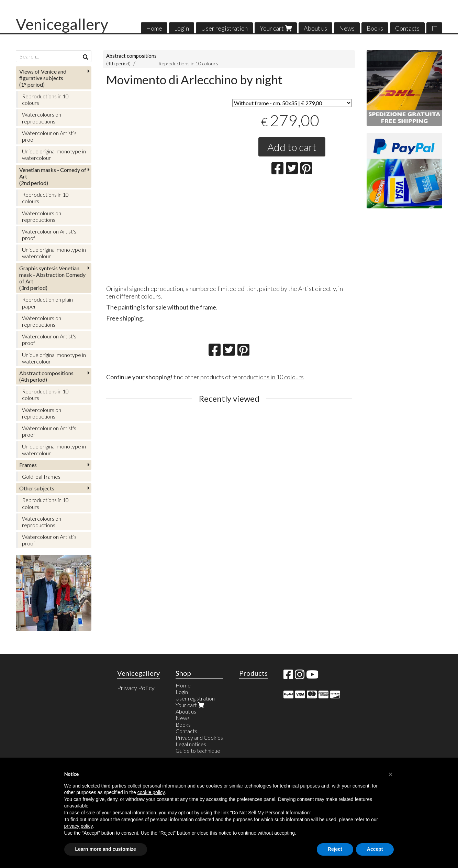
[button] (391, 774)
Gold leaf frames (41, 476)
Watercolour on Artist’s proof (49, 136)
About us (315, 28)
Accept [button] (375, 849)
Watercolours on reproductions (42, 118)
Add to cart (292, 147)
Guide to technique (198, 751)
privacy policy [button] (79, 826)
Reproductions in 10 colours (188, 63)
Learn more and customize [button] (106, 849)
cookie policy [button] (151, 792)
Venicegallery (62, 24)
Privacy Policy (136, 688)
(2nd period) (53, 176)
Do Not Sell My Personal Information (271, 813)
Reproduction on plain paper (47, 303)
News (347, 28)
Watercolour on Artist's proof (49, 235)
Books (375, 28)
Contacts (407, 28)
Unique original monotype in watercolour (54, 154)
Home (154, 28)
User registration (224, 28)
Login (182, 28)
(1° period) (43, 78)
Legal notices (191, 744)
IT (434, 28)
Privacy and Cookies (199, 737)
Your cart (276, 28)
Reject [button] (335, 849)
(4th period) (46, 376)
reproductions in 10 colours (268, 377)
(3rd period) (52, 278)
